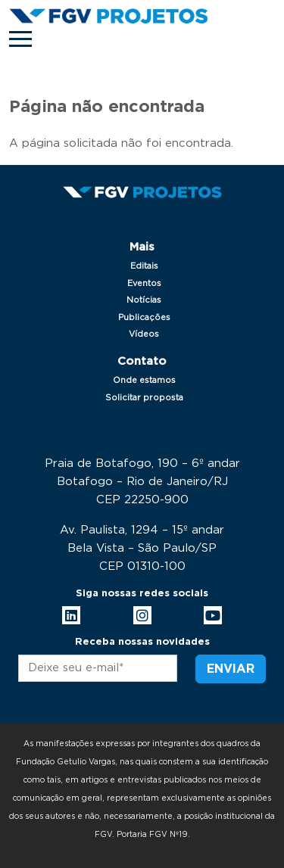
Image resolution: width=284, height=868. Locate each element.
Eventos (144, 283)
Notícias (144, 300)
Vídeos (144, 334)
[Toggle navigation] (20, 39)
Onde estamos (144, 380)
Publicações (144, 317)
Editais (144, 266)
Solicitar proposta (144, 398)
